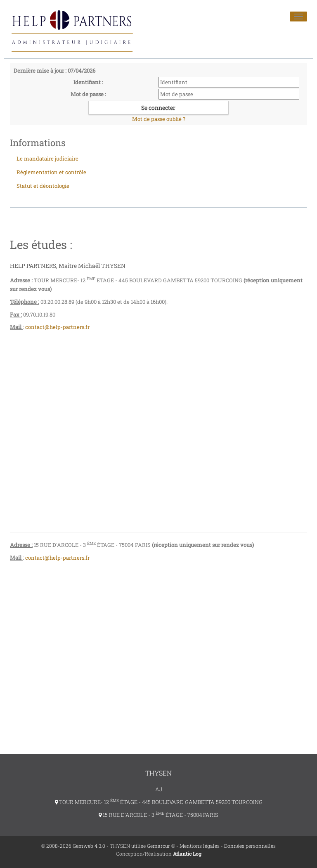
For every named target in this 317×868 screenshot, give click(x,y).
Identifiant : (88, 82)
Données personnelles (250, 846)
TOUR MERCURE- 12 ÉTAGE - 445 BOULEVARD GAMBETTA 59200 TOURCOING (159, 802)
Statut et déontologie (43, 186)
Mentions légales (200, 846)
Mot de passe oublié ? (159, 119)
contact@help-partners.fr (58, 327)
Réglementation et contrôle (51, 172)
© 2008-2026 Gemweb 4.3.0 (73, 846)
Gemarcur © (161, 846)
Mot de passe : (88, 94)
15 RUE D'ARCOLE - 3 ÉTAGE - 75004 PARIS (158, 815)
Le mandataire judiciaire (47, 158)
